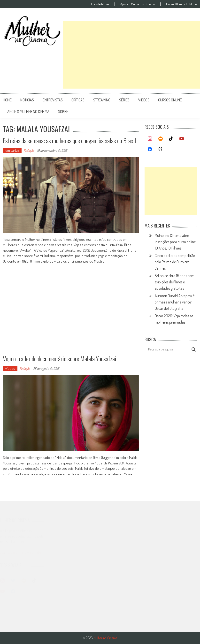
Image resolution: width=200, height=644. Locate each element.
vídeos (144, 100)
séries (124, 100)
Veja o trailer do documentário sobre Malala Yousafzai (60, 359)
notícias (27, 100)
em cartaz (12, 150)
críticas (78, 100)
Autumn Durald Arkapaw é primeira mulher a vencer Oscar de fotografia (175, 302)
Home (7, 100)
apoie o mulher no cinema (28, 112)
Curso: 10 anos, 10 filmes (182, 4)
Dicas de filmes (99, 4)
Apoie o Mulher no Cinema (138, 4)
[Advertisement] (132, 55)
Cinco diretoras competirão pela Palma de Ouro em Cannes (175, 262)
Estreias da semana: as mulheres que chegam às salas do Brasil (69, 140)
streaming (102, 100)
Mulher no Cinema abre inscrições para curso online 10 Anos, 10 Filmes (175, 242)
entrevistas (53, 100)
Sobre (63, 112)
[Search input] (169, 349)
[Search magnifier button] (194, 349)
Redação (29, 150)
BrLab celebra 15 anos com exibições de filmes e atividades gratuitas (175, 282)
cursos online (170, 100)
